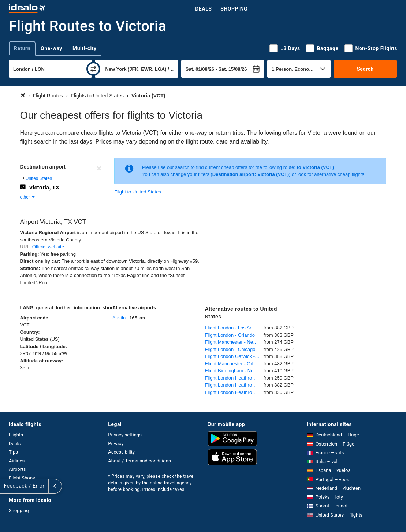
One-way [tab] (51, 48)
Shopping (234, 9)
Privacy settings (125, 435)
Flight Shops (22, 478)
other (28, 197)
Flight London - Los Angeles (234, 328)
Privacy (116, 444)
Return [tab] (22, 48)
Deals (203, 9)
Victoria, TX (44, 187)
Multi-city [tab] (85, 48)
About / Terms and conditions (139, 461)
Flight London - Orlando (230, 335)
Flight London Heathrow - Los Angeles (234, 385)
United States (39, 178)
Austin (119, 318)
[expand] (7, 486)
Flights (16, 435)
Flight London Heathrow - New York (234, 378)
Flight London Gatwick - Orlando (234, 356)
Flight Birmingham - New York (234, 371)
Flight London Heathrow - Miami (234, 392)
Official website (48, 247)
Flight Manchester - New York (234, 342)
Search (365, 69)
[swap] (93, 69)
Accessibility (121, 452)
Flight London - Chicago (230, 349)
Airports (17, 469)
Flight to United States (138, 192)
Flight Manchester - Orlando (234, 364)
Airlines (17, 461)
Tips (13, 452)
